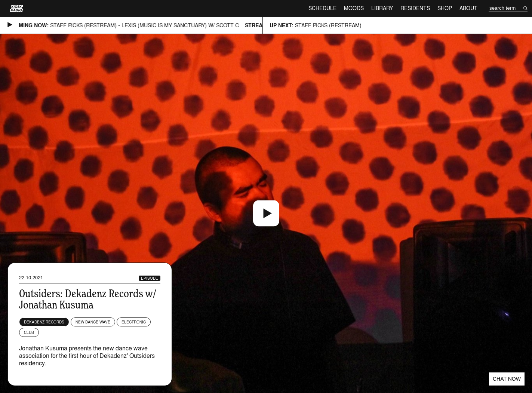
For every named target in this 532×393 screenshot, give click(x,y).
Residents (415, 8)
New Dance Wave (93, 322)
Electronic (134, 322)
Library (382, 8)
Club (29, 332)
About (468, 8)
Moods (354, 8)
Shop (445, 8)
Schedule (322, 8)
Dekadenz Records (44, 322)
